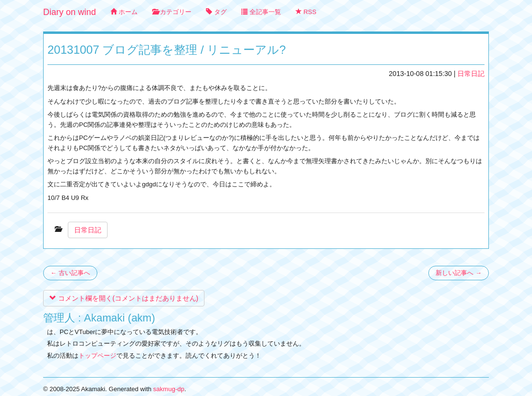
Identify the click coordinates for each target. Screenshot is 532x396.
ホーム (124, 12)
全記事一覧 (261, 12)
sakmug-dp (169, 389)
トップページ (97, 356)
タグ (216, 12)
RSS (306, 12)
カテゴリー (172, 12)
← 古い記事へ (70, 273)
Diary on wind (70, 12)
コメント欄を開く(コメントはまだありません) (124, 298)
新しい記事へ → (459, 273)
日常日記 (471, 74)
